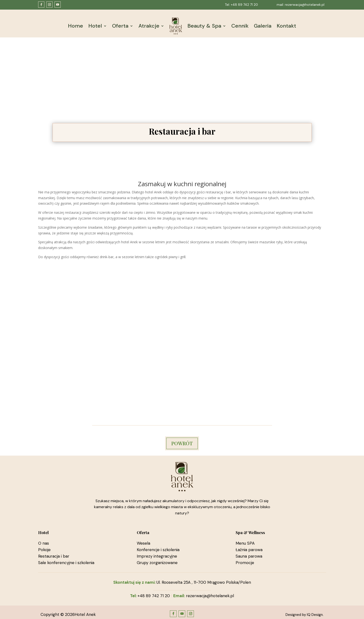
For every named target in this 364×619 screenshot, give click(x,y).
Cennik (240, 26)
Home (75, 26)
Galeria (263, 26)
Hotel (95, 26)
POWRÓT (182, 443)
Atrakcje (149, 26)
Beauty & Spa (204, 26)
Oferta (120, 26)
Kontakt (286, 26)
